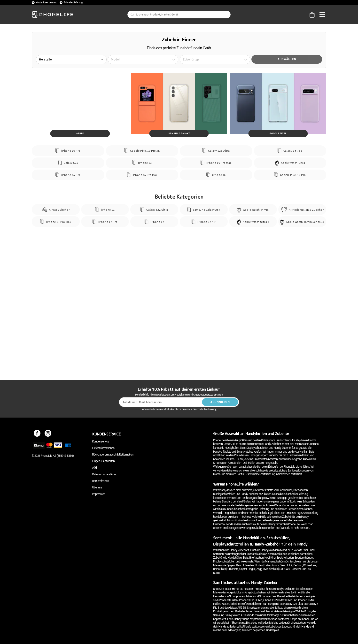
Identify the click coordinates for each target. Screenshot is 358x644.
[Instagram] (48, 434)
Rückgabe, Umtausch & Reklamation (113, 455)
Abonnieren (220, 402)
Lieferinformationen (103, 448)
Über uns (97, 487)
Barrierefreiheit (101, 481)
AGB (95, 468)
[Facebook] (37, 434)
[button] (71, 60)
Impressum (99, 494)
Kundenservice (101, 442)
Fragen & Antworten (104, 461)
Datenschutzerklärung (105, 474)
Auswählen (287, 59)
